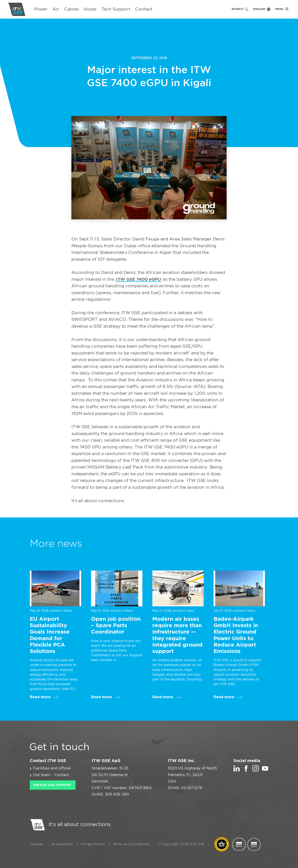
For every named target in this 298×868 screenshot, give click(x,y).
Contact (144, 9)
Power (41, 9)
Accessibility (62, 844)
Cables (71, 9)
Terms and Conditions (131, 844)
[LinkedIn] (237, 770)
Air (56, 9)
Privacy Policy (93, 844)
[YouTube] (265, 770)
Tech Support (116, 9)
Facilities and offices (52, 768)
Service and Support (52, 785)
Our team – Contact (51, 775)
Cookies (37, 844)
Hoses (90, 9)
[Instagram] (256, 770)
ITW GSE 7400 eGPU (139, 279)
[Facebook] (246, 770)
